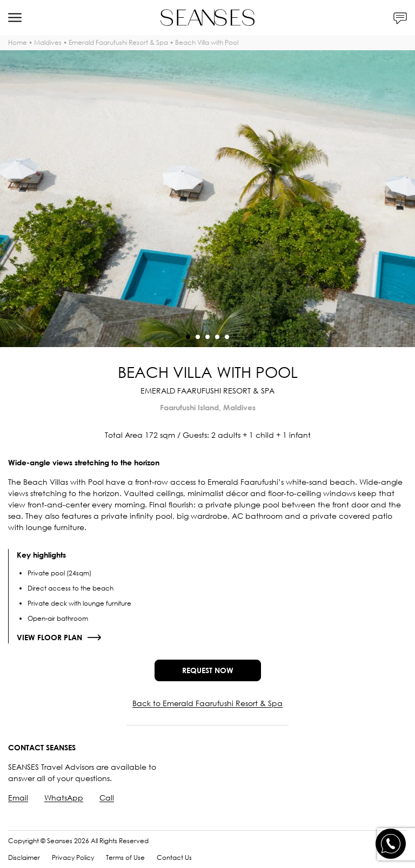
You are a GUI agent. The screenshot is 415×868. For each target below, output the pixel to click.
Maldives (48, 42)
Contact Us (174, 857)
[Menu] (15, 18)
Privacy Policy (73, 857)
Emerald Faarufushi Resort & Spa (118, 42)
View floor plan (49, 637)
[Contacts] (400, 18)
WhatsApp (64, 798)
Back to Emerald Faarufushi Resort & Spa (207, 703)
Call (107, 798)
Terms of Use (125, 857)
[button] (188, 337)
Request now (208, 670)
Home (18, 42)
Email (18, 798)
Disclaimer (24, 857)
